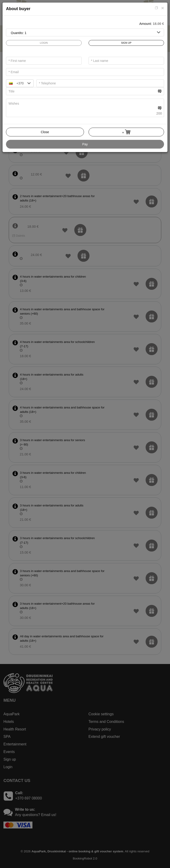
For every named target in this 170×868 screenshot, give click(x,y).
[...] (81, 91)
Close (45, 132)
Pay (85, 144)
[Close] (163, 8)
